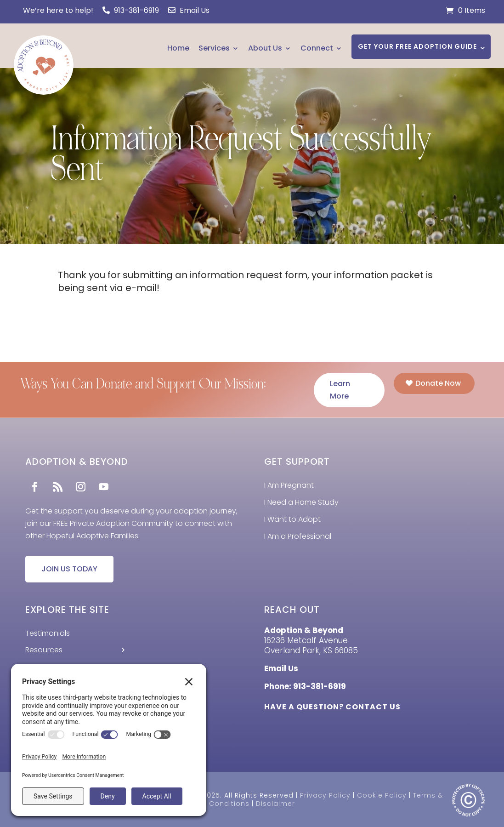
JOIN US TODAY (69, 569)
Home (178, 48)
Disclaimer (275, 804)
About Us (265, 48)
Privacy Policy (325, 795)
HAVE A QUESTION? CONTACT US (332, 707)
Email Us (189, 10)
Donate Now (438, 383)
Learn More (340, 390)
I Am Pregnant (289, 485)
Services (214, 48)
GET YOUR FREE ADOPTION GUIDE (417, 46)
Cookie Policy (382, 795)
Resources (44, 650)
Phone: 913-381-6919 (305, 686)
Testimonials (48, 633)
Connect (317, 48)
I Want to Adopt (292, 519)
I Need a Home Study (301, 502)
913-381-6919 (131, 10)
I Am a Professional (298, 536)
